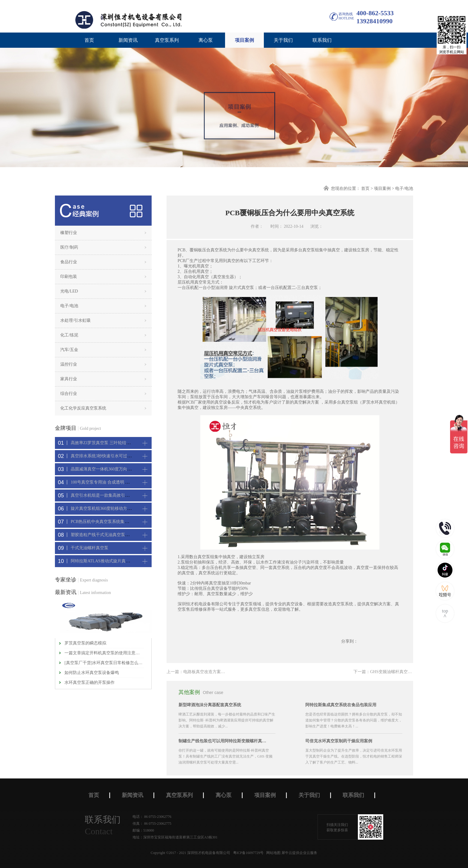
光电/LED (69, 291)
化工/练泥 (69, 335)
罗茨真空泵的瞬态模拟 (85, 643)
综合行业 (69, 394)
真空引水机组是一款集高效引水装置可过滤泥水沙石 (119, 495)
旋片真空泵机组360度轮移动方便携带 (105, 508)
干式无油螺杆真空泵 (90, 548)
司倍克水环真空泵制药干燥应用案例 (339, 741)
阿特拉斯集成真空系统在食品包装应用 (341, 705)
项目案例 (382, 188)
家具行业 (69, 379)
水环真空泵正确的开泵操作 (90, 682)
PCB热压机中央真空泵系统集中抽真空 (106, 522)
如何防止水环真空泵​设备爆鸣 (92, 673)
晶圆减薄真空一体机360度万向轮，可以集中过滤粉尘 (120, 469)
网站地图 (273, 853)
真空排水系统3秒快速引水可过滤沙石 (105, 456)
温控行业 (69, 364)
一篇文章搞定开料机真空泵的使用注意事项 (104, 653)
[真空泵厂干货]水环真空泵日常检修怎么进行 (104, 663)
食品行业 (69, 262)
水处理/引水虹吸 (76, 320)
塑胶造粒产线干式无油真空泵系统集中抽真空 (113, 535)
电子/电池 (404, 188)
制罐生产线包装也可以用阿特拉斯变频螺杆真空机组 (223, 741)
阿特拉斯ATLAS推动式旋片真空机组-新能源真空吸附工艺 (124, 561)
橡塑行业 (69, 233)
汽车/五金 (69, 350)
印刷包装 (69, 277)
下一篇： (399, 672)
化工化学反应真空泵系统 (83, 408)
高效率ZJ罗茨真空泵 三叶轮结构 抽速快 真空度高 (116, 443)
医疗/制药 (69, 247)
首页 (89, 40)
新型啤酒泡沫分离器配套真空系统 (210, 705)
